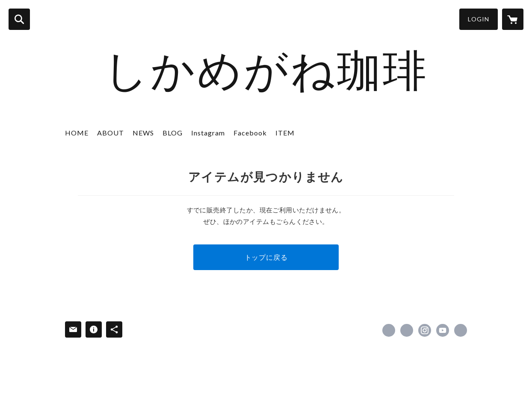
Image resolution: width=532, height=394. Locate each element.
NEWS (143, 133)
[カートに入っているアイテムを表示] (513, 19)
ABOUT (111, 133)
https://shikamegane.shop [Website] (461, 330)
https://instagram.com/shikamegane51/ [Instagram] (425, 330)
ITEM (285, 133)
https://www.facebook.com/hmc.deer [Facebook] (389, 330)
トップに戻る (266, 257)
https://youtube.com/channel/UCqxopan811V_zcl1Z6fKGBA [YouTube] (443, 330)
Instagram (208, 133)
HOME (77, 133)
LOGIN (479, 19)
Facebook (250, 133)
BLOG (173, 133)
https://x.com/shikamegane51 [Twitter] (407, 330)
